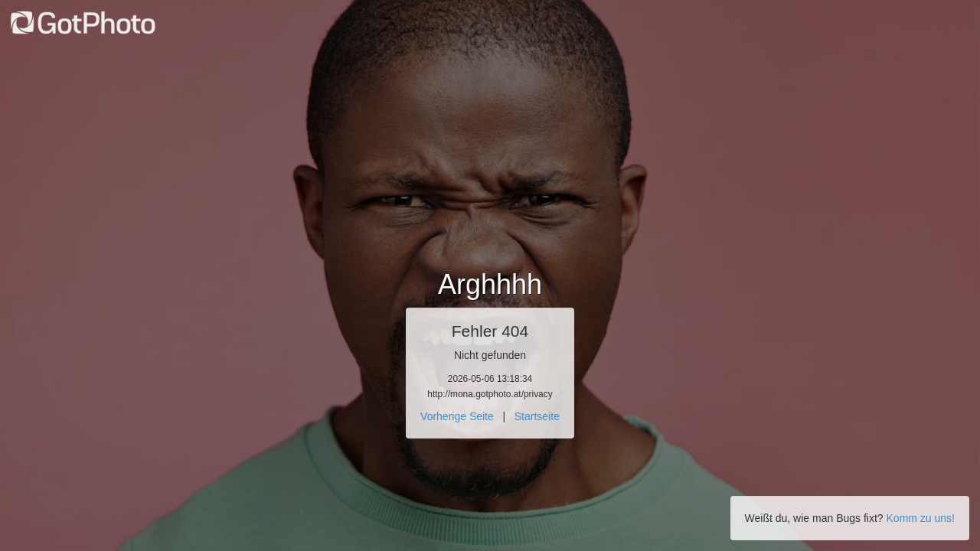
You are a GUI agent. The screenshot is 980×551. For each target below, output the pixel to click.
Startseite (537, 416)
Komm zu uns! (921, 518)
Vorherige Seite (457, 416)
